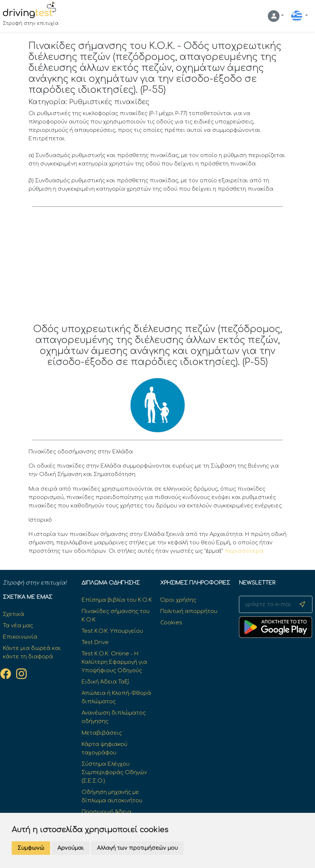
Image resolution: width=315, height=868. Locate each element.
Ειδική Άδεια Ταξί (106, 682)
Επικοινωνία (20, 637)
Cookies (171, 623)
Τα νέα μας (18, 625)
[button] (276, 16)
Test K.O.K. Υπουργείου (112, 631)
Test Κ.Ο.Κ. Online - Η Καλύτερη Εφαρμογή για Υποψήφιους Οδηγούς (114, 662)
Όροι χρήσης (178, 600)
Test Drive (95, 642)
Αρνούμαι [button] (71, 848)
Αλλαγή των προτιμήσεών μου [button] (137, 848)
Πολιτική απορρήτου (189, 611)
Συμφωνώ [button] (31, 848)
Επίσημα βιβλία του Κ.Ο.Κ (117, 600)
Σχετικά (14, 614)
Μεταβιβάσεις (102, 733)
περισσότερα (244, 551)
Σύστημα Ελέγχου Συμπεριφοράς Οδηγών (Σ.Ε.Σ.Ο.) (114, 772)
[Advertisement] (157, 269)
